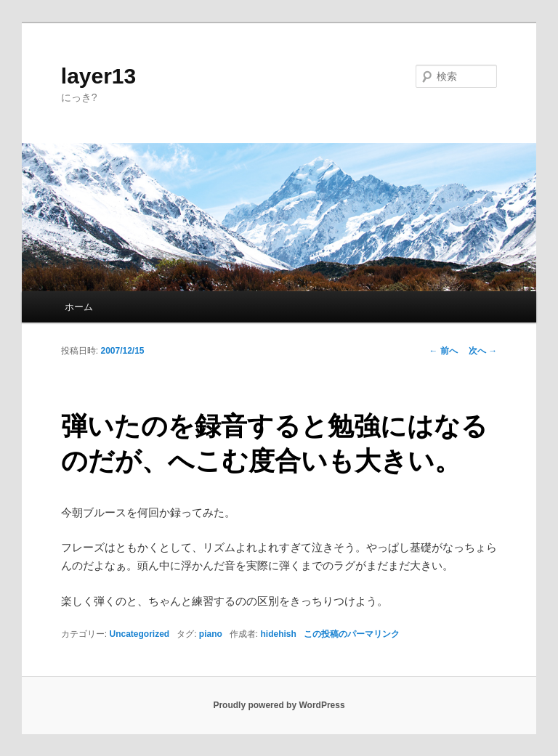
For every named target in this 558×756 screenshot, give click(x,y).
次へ (483, 351)
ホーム (79, 307)
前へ (444, 351)
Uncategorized (139, 634)
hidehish (279, 634)
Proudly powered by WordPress (279, 705)
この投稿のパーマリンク (352, 634)
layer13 (98, 76)
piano (211, 634)
